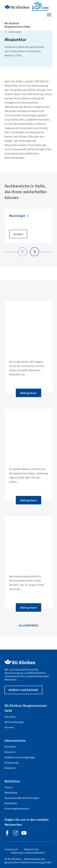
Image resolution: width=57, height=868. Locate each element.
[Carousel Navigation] (28, 247)
